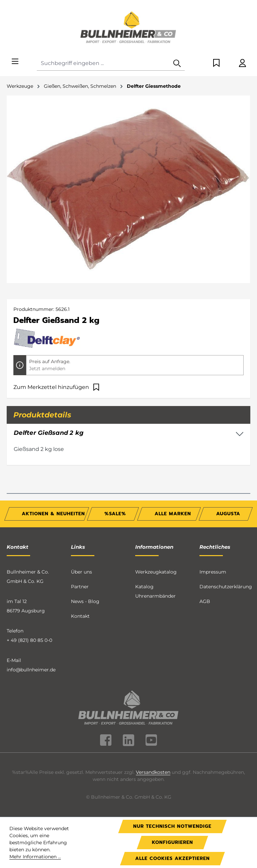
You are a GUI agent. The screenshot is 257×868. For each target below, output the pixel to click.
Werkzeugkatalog (156, 572)
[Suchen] (177, 63)
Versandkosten (153, 772)
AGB (205, 601)
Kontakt (80, 616)
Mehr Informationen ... (35, 857)
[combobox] (103, 63)
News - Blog (85, 601)
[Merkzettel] (216, 63)
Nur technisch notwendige (172, 826)
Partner (80, 587)
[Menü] (15, 62)
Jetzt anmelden (47, 369)
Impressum (213, 572)
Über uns (81, 572)
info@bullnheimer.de (31, 670)
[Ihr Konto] (242, 63)
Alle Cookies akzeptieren (173, 858)
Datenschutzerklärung (226, 587)
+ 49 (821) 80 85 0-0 (29, 640)
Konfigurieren (173, 842)
